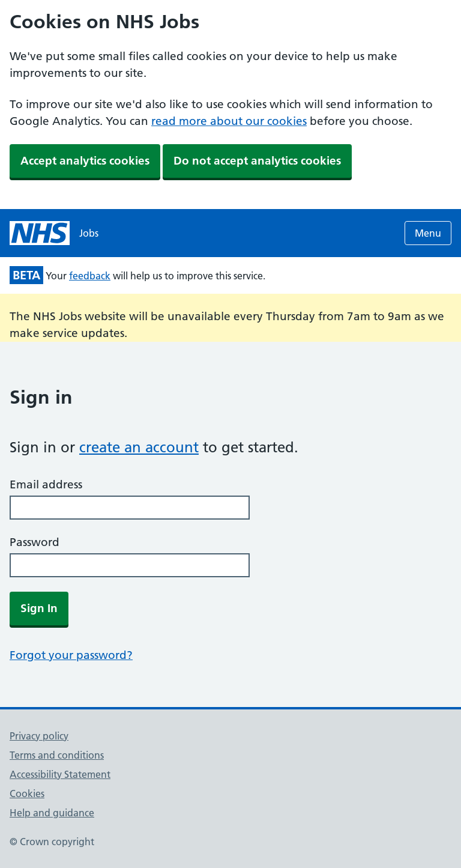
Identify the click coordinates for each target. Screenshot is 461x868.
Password (35, 542)
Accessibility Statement (60, 774)
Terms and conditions (57, 755)
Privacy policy (39, 736)
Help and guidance (52, 813)
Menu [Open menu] (428, 233)
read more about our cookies (229, 121)
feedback (90, 276)
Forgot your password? (71, 655)
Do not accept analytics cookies (257, 161)
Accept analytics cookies (85, 161)
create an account (139, 447)
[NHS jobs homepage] (54, 233)
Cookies (27, 794)
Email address (46, 484)
